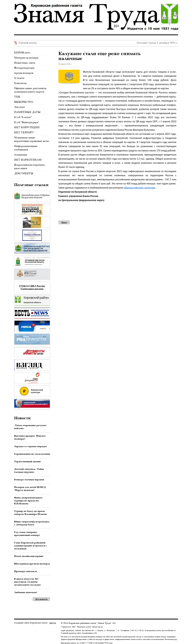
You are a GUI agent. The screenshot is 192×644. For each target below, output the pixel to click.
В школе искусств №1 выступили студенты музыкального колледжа (27, 582)
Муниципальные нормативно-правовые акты (31, 139)
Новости (22, 418)
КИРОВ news (22, 53)
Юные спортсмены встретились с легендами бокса (32, 523)
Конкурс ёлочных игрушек (29, 479)
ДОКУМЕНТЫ (24, 173)
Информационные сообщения (26, 148)
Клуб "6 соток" (23, 117)
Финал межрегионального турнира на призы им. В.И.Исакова (28, 501)
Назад (64, 222)
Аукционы (21, 155)
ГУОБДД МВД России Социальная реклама (32, 287)
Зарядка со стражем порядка (30, 446)
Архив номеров (24, 73)
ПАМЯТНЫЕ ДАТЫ (27, 112)
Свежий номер (25, 43)
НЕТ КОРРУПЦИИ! (27, 127)
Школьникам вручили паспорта (32, 564)
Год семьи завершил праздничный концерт (27, 534)
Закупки (19, 107)
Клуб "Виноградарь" (27, 122)
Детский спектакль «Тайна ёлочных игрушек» (29, 470)
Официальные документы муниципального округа (30, 90)
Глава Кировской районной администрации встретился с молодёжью (30, 546)
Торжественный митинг (27, 461)
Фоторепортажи (24, 68)
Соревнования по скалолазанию (32, 454)
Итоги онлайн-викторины (29, 556)
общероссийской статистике (139, 188)
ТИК (17, 97)
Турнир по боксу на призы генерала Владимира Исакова (30, 513)
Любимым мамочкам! (26, 592)
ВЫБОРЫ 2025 (24, 102)
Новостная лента (25, 63)
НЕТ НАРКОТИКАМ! (28, 160)
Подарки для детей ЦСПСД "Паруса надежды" (30, 489)
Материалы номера (26, 58)
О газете (19, 78)
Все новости (41, 599)
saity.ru (53, 623)
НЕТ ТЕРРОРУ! (24, 132)
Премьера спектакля (25, 571)
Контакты (20, 83)
